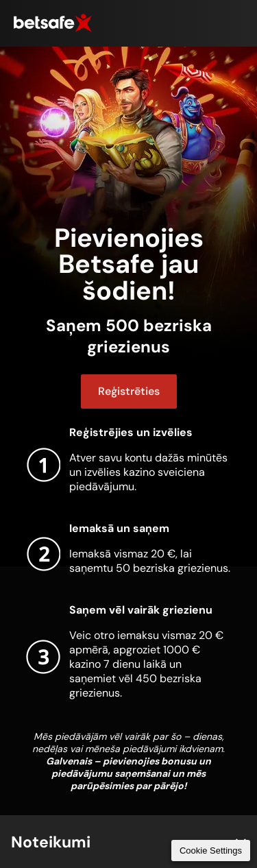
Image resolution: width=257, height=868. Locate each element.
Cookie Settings (211, 851)
